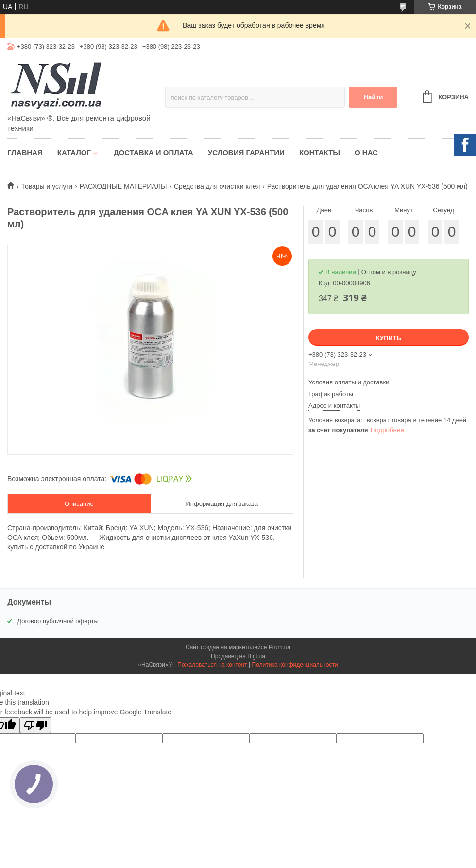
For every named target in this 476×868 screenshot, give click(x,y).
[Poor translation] (35, 725)
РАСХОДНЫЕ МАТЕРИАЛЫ (123, 186)
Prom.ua (280, 647)
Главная (25, 152)
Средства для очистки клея (217, 186)
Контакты (320, 152)
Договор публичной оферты (58, 621)
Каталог (74, 152)
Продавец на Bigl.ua (238, 656)
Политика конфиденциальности (295, 665)
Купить (389, 338)
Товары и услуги (47, 186)
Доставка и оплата (153, 152)
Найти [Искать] (373, 97)
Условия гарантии (246, 152)
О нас (366, 152)
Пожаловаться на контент (212, 665)
